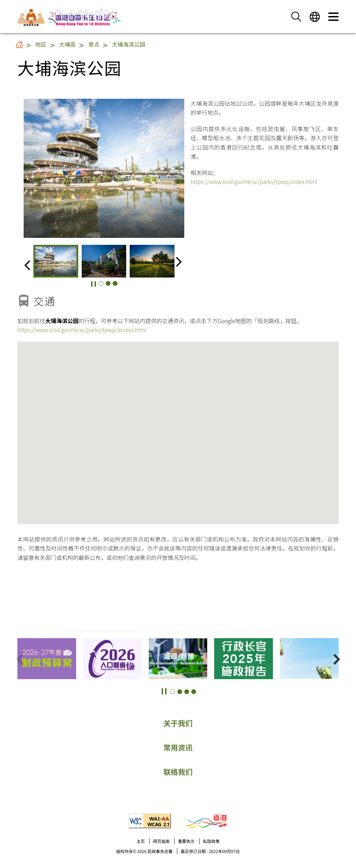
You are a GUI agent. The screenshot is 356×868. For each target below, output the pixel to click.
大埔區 (67, 44)
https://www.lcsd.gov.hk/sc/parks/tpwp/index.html (254, 182)
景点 (94, 44)
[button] (296, 17)
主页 (140, 841)
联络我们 (178, 772)
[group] (56, 261)
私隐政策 (211, 841)
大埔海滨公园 (129, 44)
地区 (41, 44)
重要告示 (186, 841)
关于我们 (178, 723)
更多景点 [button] (342, 664)
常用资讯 (178, 747)
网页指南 (161, 841)
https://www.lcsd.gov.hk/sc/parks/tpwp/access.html (82, 330)
